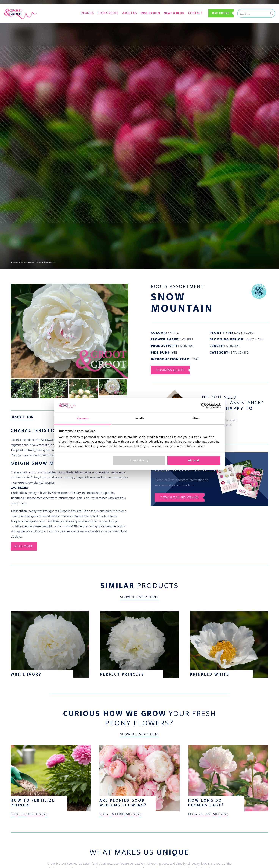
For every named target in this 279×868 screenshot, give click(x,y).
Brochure (221, 13)
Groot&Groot (12, 8)
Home (14, 263)
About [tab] (196, 418)
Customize (139, 460)
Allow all (194, 460)
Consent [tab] (83, 418)
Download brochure (180, 497)
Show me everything (139, 597)
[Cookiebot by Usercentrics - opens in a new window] (204, 405)
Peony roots (108, 13)
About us (130, 13)
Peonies (88, 13)
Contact (195, 13)
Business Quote (170, 370)
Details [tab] (139, 418)
